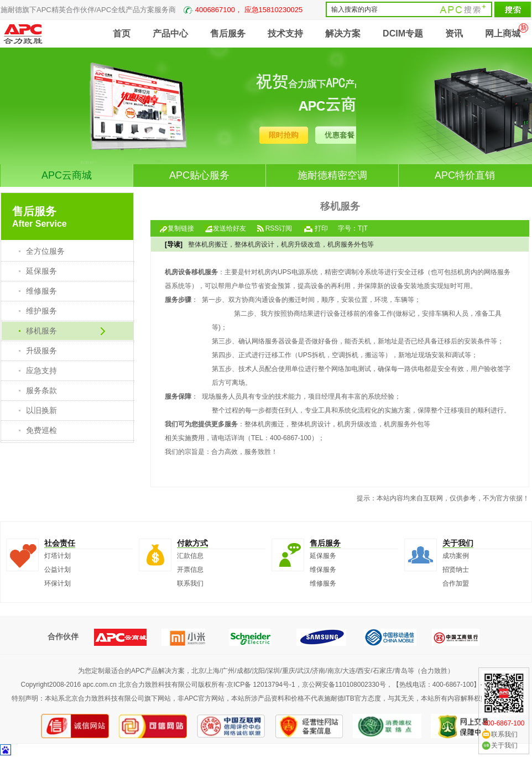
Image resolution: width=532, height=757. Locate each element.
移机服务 (41, 331)
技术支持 (285, 33)
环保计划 (58, 583)
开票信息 (190, 570)
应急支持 (41, 370)
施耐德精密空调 (332, 175)
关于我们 (504, 745)
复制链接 (181, 228)
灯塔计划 (58, 556)
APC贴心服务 (199, 175)
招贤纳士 (456, 570)
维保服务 (323, 570)
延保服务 (41, 271)
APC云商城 (67, 175)
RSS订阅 (279, 228)
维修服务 (41, 291)
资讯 (454, 33)
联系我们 (190, 583)
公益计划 (58, 570)
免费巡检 (41, 430)
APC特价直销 (465, 175)
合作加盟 (456, 583)
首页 (122, 33)
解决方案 (343, 33)
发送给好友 (230, 228)
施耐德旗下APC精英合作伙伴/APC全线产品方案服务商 (152, 10)
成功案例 (456, 556)
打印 (321, 228)
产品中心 (170, 33)
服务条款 (41, 390)
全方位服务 (45, 251)
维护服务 (41, 311)
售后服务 (228, 33)
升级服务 (41, 351)
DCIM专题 (403, 33)
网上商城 (503, 33)
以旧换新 (41, 410)
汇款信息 (190, 556)
